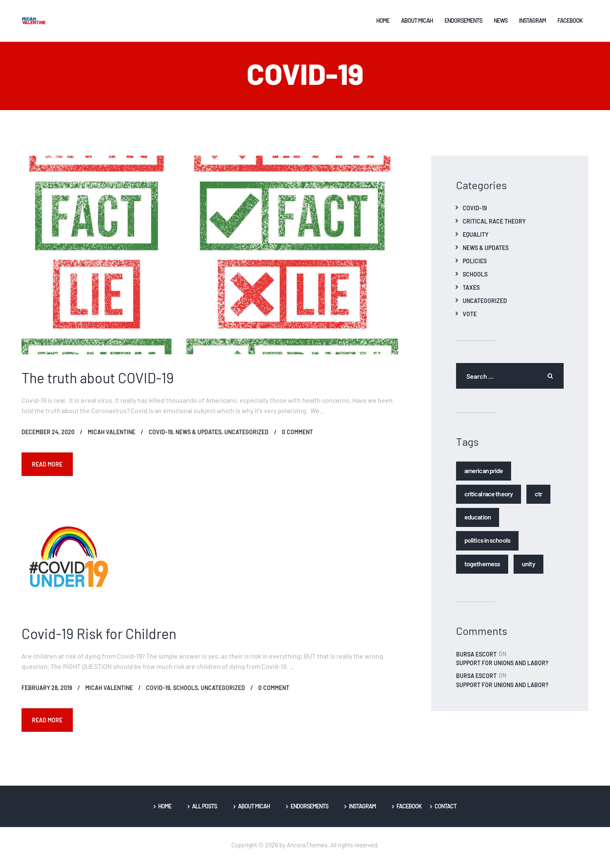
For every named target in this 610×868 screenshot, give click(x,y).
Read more (48, 469)
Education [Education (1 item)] (478, 522)
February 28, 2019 (47, 693)
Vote (470, 319)
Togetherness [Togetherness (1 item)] (482, 568)
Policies (475, 266)
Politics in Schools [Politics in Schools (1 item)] (487, 545)
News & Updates (198, 437)
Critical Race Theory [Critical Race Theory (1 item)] (489, 498)
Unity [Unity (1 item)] (528, 568)
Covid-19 (161, 437)
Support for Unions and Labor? (502, 668)
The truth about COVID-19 (98, 383)
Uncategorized (246, 437)
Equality (476, 240)
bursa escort (476, 659)
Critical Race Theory (494, 226)
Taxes (471, 293)
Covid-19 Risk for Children (99, 638)
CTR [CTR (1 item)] (538, 498)
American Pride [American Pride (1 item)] (484, 475)
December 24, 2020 (48, 437)
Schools (185, 693)
